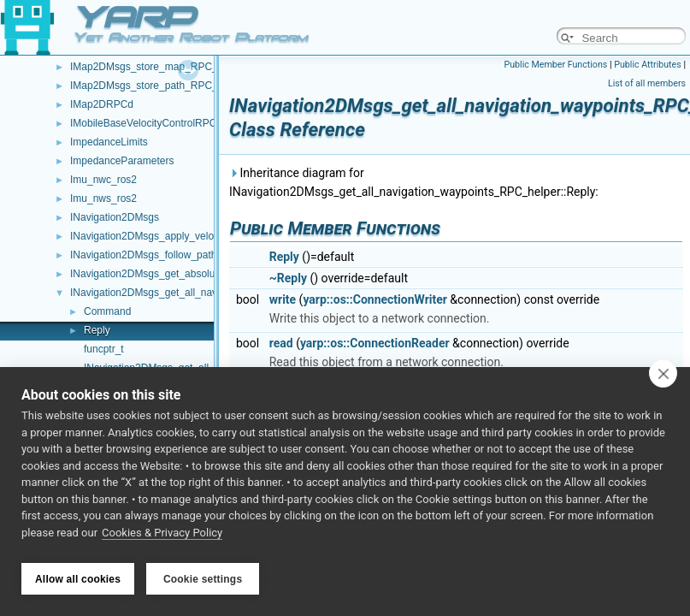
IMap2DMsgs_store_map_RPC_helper (158, 67)
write (283, 299)
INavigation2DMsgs (115, 217)
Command (107, 311)
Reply (97, 330)
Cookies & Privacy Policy (162, 538)
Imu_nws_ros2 (103, 198)
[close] (663, 378)
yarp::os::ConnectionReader (375, 343)
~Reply (288, 278)
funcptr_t (104, 349)
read (281, 343)
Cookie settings (203, 579)
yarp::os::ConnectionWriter (374, 299)
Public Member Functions (556, 65)
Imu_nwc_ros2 (103, 180)
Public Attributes (648, 65)
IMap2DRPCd (102, 104)
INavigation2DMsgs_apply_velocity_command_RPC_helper (206, 236)
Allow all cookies (78, 579)
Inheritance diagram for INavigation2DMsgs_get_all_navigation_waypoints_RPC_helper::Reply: (414, 182)
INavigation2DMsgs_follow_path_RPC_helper (174, 255)
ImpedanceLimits (109, 142)
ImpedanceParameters (122, 161)
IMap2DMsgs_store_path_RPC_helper (158, 86)
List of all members (647, 83)
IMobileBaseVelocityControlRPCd (146, 123)
